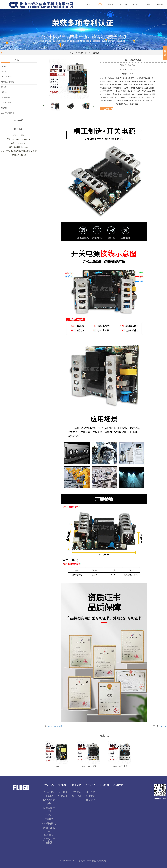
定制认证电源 (6, 103)
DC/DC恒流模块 (7, 77)
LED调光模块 (6, 97)
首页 (72, 53)
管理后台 (102, 861)
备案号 (82, 861)
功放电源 (95, 53)
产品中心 (82, 53)
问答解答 (77, 792)
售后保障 (77, 796)
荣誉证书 (90, 800)
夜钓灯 (4, 87)
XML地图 (91, 861)
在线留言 (118, 785)
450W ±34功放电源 (55, 726)
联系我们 (104, 785)
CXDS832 (163, 726)
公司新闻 (63, 792)
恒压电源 (4, 66)
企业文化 (90, 796)
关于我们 (90, 785)
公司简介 (90, 792)
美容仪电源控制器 (8, 113)
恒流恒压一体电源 (8, 82)
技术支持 (77, 785)
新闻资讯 (63, 785)
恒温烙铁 (4, 92)
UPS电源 (4, 72)
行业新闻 (63, 796)
